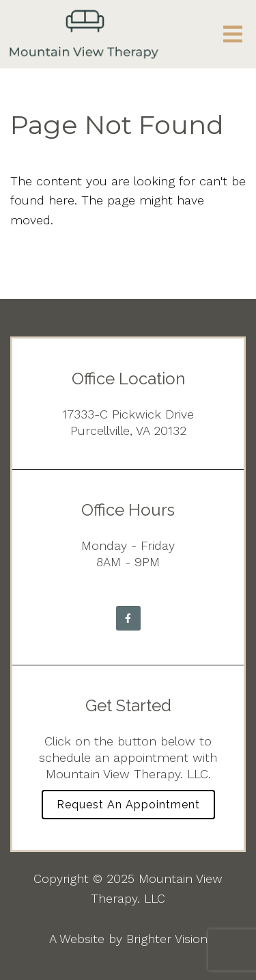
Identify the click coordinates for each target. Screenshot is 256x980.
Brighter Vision (167, 939)
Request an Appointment (128, 805)
